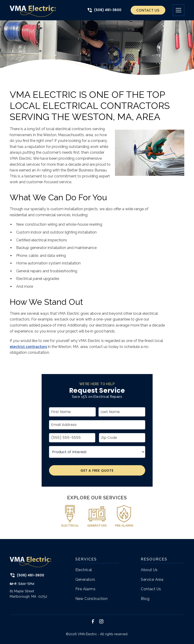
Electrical (84, 570)
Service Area (152, 580)
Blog (145, 599)
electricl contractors (28, 347)
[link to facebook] (93, 621)
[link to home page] (33, 10)
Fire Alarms (85, 589)
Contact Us (148, 10)
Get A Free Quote (97, 470)
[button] (175, 10)
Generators (85, 580)
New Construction (91, 599)
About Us (149, 570)
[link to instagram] (101, 621)
